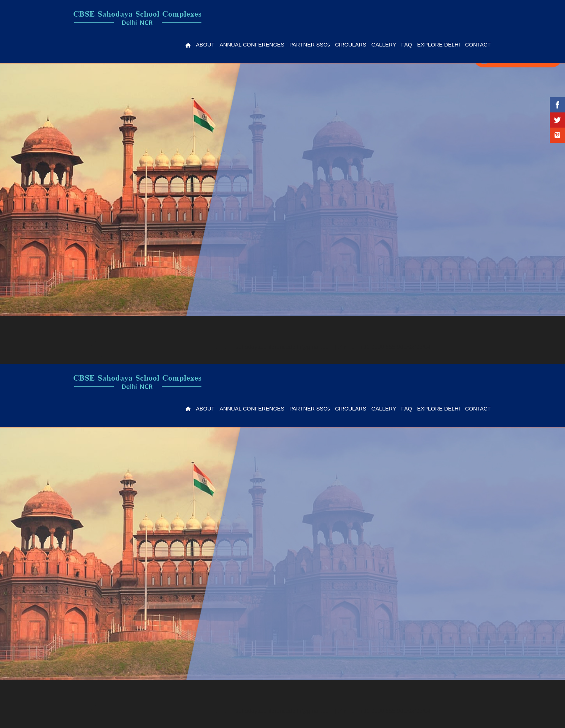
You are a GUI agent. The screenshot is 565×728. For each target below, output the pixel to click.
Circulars (351, 45)
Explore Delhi (438, 45)
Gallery (384, 45)
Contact (478, 45)
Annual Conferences (252, 45)
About (205, 45)
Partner (310, 45)
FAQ (406, 45)
